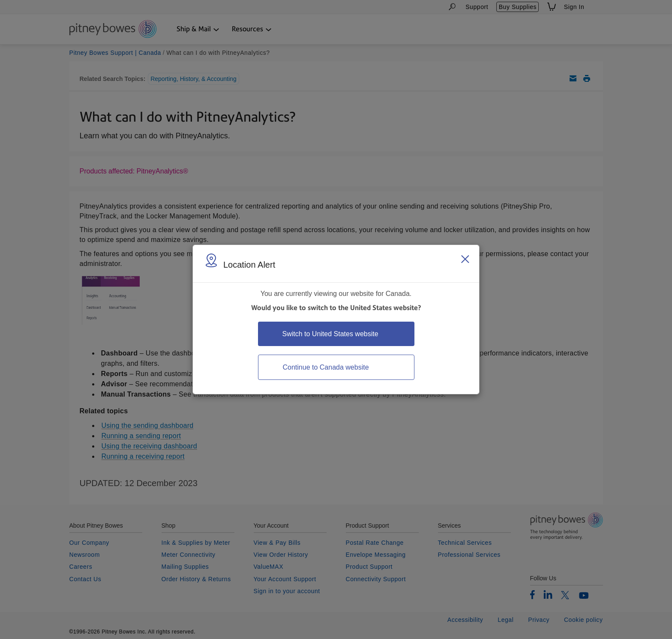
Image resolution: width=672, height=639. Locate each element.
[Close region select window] (465, 259)
